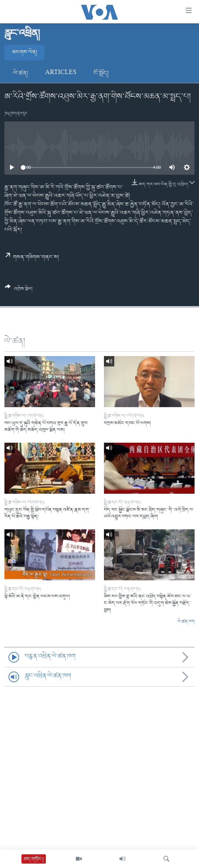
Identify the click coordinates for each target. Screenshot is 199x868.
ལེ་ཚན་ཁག (186, 622)
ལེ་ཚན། (21, 73)
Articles (61, 73)
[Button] (19, 291)
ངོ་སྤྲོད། (101, 73)
